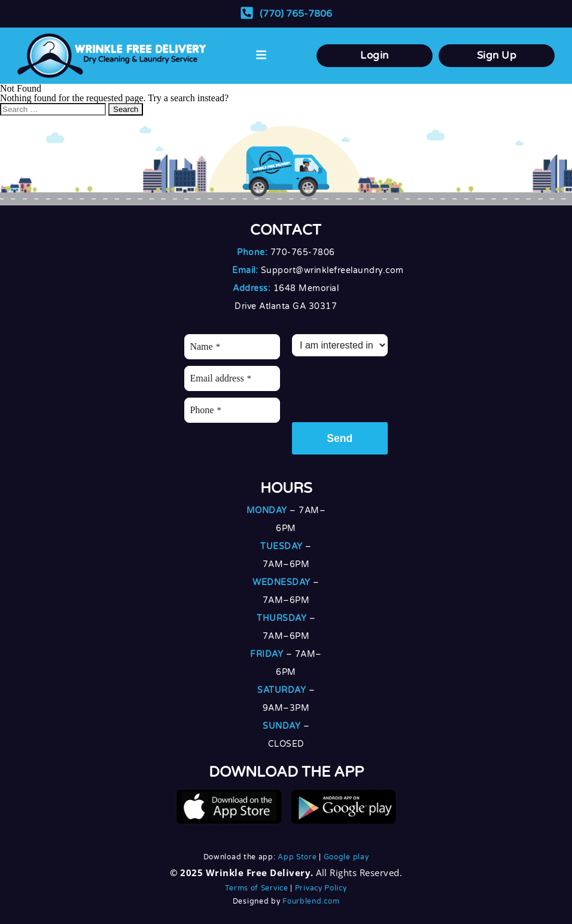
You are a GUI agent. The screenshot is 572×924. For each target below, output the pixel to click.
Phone (205, 410)
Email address (220, 378)
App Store (297, 857)
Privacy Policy (321, 888)
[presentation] (383, 386)
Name (205, 346)
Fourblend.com (311, 901)
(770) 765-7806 (296, 14)
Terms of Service (256, 888)
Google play (346, 857)
